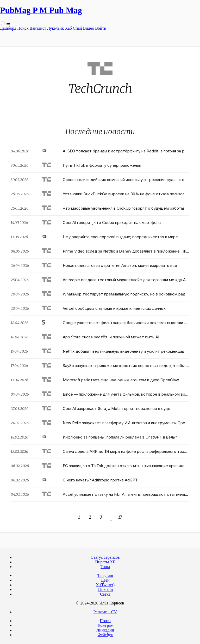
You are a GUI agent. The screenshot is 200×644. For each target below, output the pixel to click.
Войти (101, 28)
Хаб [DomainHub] (68, 28)
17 (120, 517)
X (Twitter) (105, 585)
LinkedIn (105, 590)
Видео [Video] (89, 28)
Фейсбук (105, 635)
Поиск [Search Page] (23, 28)
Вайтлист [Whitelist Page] (38, 28)
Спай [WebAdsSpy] (77, 28)
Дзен (105, 580)
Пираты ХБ (105, 562)
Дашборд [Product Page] (8, 28)
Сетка (105, 594)
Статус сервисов (105, 557)
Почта (105, 621)
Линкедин (105, 630)
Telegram (105, 575)
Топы (105, 567)
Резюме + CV (105, 612)
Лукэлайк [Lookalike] (55, 28)
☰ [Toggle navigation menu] (8, 24)
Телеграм (105, 625)
